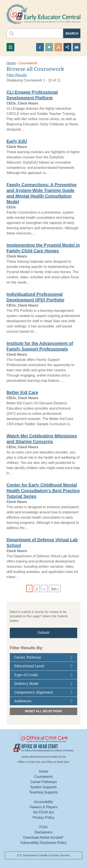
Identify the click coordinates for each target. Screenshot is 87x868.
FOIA (43, 827)
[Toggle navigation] (10, 47)
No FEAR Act (43, 812)
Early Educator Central (43, 14)
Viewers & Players (43, 807)
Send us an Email (77, 47)
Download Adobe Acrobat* (43, 837)
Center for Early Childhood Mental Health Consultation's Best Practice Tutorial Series (43, 491)
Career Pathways (44, 782)
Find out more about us (40, 47)
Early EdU (17, 141)
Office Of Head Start (43, 748)
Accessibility (43, 802)
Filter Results (17, 75)
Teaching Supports (44, 792)
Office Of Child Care (43, 739)
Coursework (43, 777)
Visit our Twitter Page (49, 47)
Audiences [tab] (45, 702)
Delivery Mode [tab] (45, 685)
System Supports (43, 787)
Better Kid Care (22, 392)
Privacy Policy (43, 817)
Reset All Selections (43, 711)
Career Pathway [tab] (45, 658)
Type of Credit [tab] (45, 676)
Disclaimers (44, 832)
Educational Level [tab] (45, 667)
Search (72, 33)
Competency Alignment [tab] (45, 693)
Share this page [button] (67, 47)
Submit (44, 633)
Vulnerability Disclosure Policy (44, 843)
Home (11, 63)
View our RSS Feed (58, 47)
